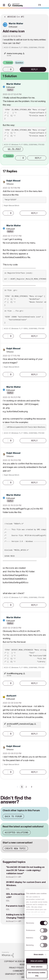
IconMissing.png (15, 673)
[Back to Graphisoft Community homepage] (16, 5)
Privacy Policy (16, 968)
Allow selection (37, 967)
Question (19, 63)
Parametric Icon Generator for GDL (24, 906)
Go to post (14, 149)
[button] (5, 69)
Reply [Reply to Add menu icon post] (34, 69)
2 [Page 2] (26, 787)
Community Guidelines (24, 971)
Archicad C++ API (14, 877)
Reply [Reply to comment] (38, 158)
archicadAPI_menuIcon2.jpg (20, 724)
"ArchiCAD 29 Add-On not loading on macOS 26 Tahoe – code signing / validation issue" (25, 870)
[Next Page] (31, 787)
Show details (39, 955)
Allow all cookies (37, 961)
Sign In (45, 5)
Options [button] (45, 16)
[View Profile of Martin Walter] (16, 23)
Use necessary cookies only (37, 974)
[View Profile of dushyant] (11, 696)
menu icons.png (14, 53)
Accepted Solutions (17, 832)
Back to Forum (13, 816)
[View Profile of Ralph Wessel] (13, 181)
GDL (8, 889)
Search (31, 5)
